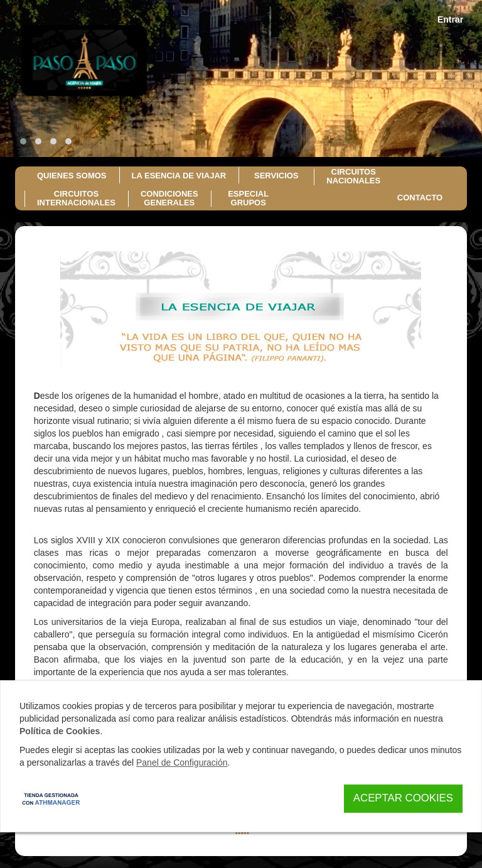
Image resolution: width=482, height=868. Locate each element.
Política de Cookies (60, 731)
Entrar (450, 19)
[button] (23, 141)
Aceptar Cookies (403, 798)
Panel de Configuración (182, 762)
